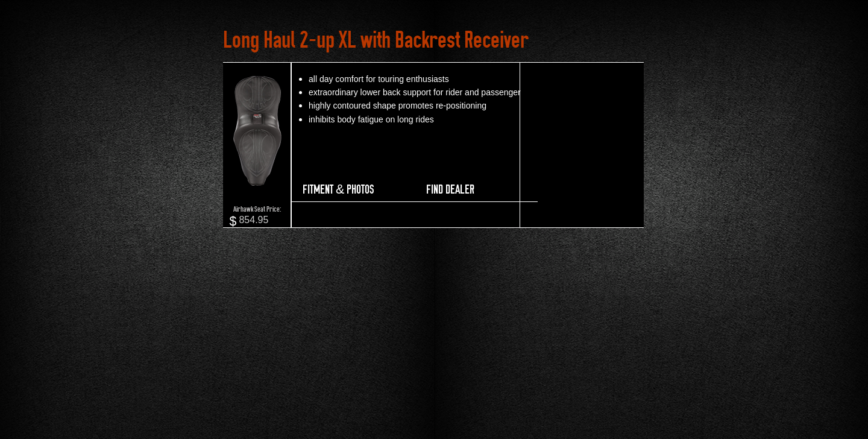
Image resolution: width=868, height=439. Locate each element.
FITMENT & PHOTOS (338, 189)
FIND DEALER (450, 189)
